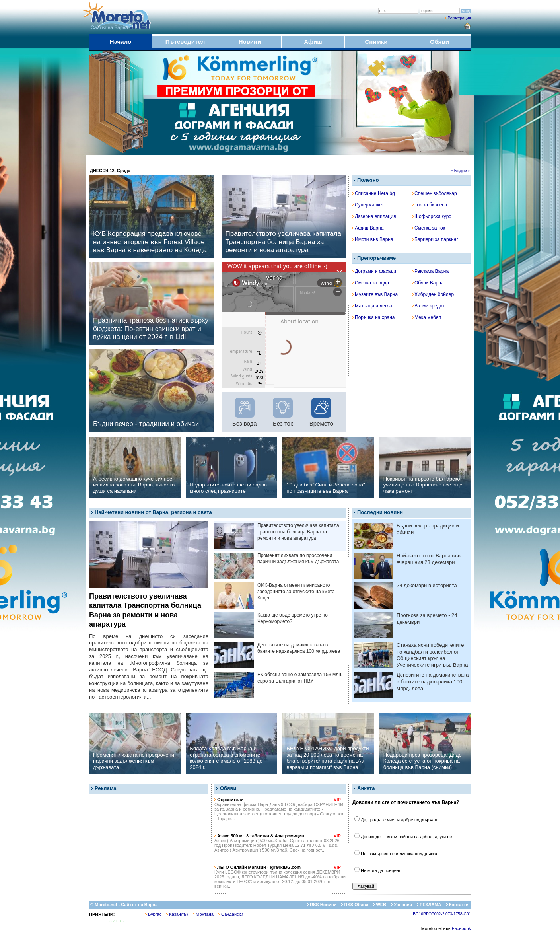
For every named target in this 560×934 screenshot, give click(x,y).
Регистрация (459, 18)
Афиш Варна (368, 228)
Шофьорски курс (432, 216)
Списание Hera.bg (374, 193)
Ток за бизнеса (430, 205)
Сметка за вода (371, 283)
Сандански (231, 914)
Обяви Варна (428, 283)
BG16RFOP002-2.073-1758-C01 (442, 914)
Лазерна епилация (374, 216)
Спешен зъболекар (435, 193)
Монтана (203, 914)
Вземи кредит (428, 306)
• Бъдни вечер (468, 171)
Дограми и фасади (374, 271)
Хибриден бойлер (433, 294)
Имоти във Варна (373, 239)
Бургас (153, 914)
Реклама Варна (430, 271)
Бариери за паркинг (435, 239)
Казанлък (177, 914)
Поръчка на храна (374, 317)
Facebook (461, 928)
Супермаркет (368, 205)
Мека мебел (427, 317)
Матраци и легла (372, 306)
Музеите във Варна (375, 294)
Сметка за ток (429, 228)
